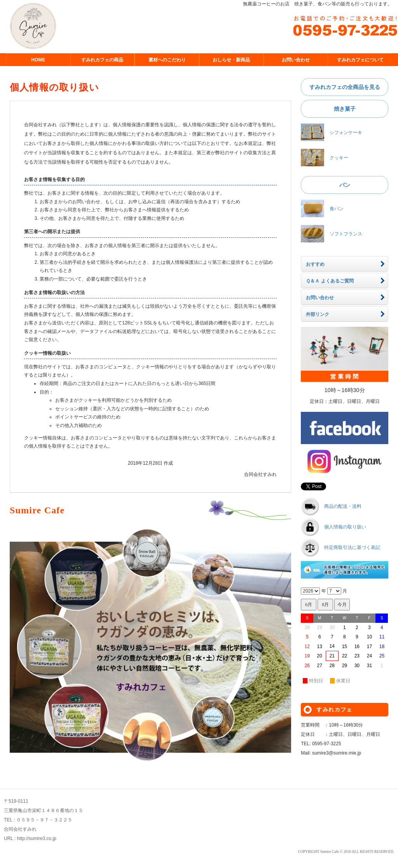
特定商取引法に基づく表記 (352, 548)
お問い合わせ (296, 60)
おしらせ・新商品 (231, 60)
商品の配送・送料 (343, 507)
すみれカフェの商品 (102, 60)
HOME (38, 60)
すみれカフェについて (360, 60)
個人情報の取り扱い (345, 527)
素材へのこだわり (167, 60)
